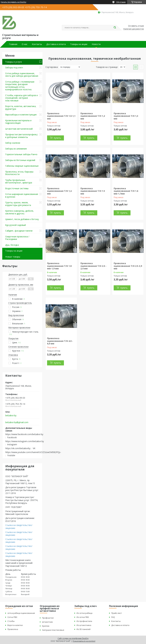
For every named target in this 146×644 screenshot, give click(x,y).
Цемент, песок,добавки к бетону (22, 219)
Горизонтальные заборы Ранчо (21, 154)
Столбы (11, 621)
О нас (25, 44)
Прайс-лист (117, 613)
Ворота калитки (15, 625)
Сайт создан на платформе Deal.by (73, 638)
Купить (57, 138)
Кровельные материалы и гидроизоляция (18, 122)
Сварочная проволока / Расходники (17, 238)
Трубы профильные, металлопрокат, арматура (19, 181)
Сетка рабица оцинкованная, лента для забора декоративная (22, 75)
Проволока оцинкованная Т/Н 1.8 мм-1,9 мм (59, 266)
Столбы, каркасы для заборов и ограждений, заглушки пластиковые (21, 98)
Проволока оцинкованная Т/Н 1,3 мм (126, 116)
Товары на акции (79, 44)
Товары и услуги (13, 62)
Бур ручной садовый (15, 225)
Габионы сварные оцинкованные (22, 166)
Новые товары (13, 257)
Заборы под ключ (14, 67)
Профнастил (48, 618)
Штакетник (47, 622)
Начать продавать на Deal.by (13, 2)
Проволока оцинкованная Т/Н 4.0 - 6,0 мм (60, 341)
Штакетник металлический (19, 129)
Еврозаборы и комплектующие (21, 115)
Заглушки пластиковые (53, 630)
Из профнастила (84, 621)
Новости (96, 44)
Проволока (13, 629)
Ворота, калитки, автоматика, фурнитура (21, 108)
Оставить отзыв (136, 26)
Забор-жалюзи (13, 143)
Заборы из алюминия (16, 149)
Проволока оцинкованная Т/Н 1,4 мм (59, 191)
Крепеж (46, 626)
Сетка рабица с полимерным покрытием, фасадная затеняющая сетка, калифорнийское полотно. (20, 86)
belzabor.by (11, 415)
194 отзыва (121, 2)
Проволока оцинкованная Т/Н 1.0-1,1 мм (61, 116)
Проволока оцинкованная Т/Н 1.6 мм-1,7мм (126, 191)
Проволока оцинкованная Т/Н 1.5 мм (93, 191)
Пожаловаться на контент (84, 641)
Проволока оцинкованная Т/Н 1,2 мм (93, 116)
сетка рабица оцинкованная (21, 613)
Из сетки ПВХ (83, 617)
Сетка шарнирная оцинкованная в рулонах (22, 195)
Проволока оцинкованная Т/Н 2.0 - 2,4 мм (93, 266)
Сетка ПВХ (12, 617)
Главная (13, 44)
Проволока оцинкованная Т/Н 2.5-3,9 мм (128, 266)
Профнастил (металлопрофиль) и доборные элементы (21, 136)
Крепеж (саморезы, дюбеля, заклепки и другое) (19, 212)
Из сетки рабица (84, 613)
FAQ (113, 617)
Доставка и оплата (56, 44)
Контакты (37, 44)
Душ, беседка (12, 245)
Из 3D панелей (84, 629)
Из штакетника (84, 625)
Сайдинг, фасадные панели (19, 231)
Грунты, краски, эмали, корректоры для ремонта (18, 204)
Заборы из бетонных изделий (20, 160)
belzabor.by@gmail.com (17, 422)
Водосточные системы (17, 188)
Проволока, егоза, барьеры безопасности (19, 173)
